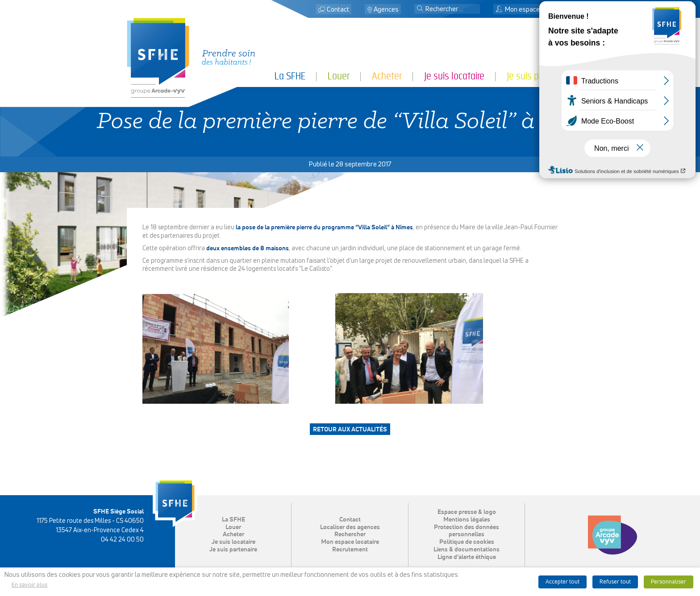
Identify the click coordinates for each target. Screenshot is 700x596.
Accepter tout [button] (562, 582)
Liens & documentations (467, 550)
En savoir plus (29, 585)
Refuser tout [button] (615, 582)
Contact (338, 10)
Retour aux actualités (350, 430)
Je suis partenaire (540, 76)
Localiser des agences (350, 527)
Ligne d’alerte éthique (467, 557)
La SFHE (290, 76)
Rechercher (350, 534)
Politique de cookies (467, 542)
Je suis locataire (454, 76)
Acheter (387, 76)
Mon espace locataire (531, 10)
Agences (386, 10)
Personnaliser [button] (669, 582)
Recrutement (350, 550)
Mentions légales (467, 520)
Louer (339, 76)
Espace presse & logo (467, 512)
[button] (420, 9)
